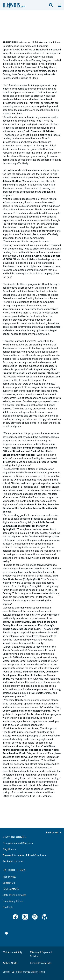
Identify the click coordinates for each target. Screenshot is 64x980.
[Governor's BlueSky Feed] (45, 918)
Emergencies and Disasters (18, 843)
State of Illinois (38, 972)
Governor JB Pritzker (12, 972)
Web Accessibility (12, 952)
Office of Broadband (37, 50)
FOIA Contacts (11, 889)
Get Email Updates (13, 862)
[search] (51, 5)
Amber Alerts (10, 963)
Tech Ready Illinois (13, 901)
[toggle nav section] (60, 5)
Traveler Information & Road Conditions (24, 855)
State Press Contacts (14, 895)
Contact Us (9, 883)
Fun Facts (8, 907)
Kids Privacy (9, 877)
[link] (15, 918)
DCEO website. (44, 796)
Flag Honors (9, 849)
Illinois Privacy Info (41, 963)
